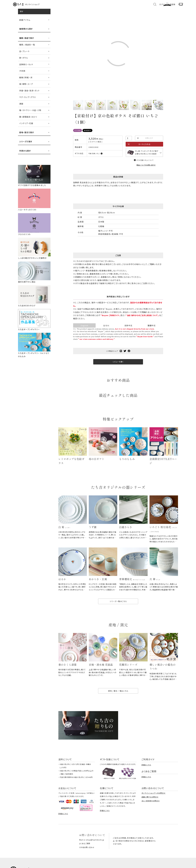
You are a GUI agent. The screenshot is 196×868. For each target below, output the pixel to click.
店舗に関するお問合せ (150, 807)
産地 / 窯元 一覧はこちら (118, 700)
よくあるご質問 (85, 853)
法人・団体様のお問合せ (151, 811)
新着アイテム (25, 23)
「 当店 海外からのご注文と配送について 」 (145, 319)
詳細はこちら (146, 775)
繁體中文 (152, 329)
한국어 (106, 329)
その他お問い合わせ (87, 857)
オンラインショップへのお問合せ (154, 803)
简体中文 (128, 329)
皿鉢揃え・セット (26, 67)
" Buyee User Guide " (145, 340)
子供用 (22, 73)
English (84, 329)
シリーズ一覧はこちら (118, 609)
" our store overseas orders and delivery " (102, 342)
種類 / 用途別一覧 (27, 47)
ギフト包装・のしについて (145, 163)
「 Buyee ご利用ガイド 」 (111, 319)
